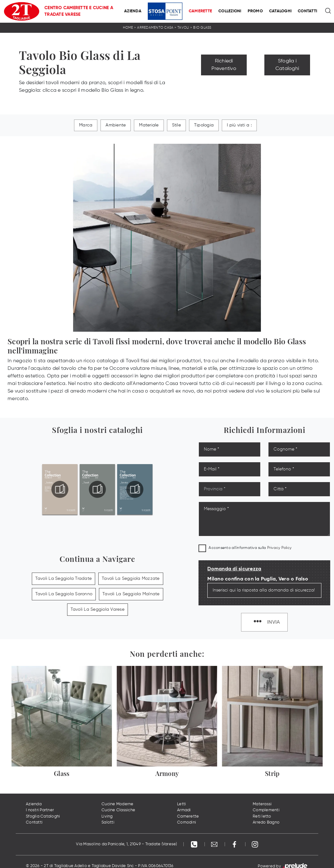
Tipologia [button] (204, 125)
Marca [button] (86, 125)
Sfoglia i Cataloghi (287, 65)
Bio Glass (202, 28)
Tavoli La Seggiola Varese (98, 609)
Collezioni (230, 11)
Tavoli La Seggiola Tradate (64, 579)
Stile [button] (176, 125)
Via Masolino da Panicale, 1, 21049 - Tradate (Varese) (126, 844)
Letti (181, 804)
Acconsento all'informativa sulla (250, 548)
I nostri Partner (40, 810)
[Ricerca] (328, 11)
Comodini (187, 822)
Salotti (108, 822)
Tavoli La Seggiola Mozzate (131, 579)
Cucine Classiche (118, 810)
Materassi (262, 804)
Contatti (307, 11)
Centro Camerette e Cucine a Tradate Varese (79, 11)
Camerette (200, 11)
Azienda (133, 11)
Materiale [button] (149, 125)
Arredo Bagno (266, 822)
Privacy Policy (279, 548)
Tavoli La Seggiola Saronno (64, 594)
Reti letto (262, 816)
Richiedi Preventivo (224, 65)
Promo (255, 11)
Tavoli (183, 28)
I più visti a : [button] (239, 125)
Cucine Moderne (118, 804)
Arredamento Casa (155, 28)
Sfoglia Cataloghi (43, 816)
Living (107, 816)
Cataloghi (280, 11)
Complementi (266, 810)
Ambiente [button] (116, 125)
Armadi (184, 810)
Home (128, 28)
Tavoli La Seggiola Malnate (131, 594)
